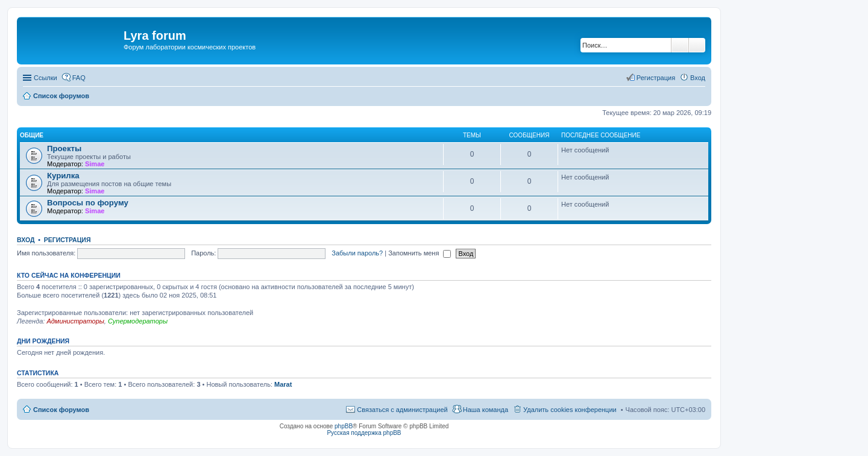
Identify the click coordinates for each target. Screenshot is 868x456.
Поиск (680, 45)
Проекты (64, 148)
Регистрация (68, 240)
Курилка (63, 176)
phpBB (344, 426)
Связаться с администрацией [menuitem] (402, 410)
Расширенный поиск (697, 45)
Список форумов (61, 410)
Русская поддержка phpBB (364, 433)
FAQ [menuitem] (79, 78)
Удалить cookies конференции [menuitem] (570, 410)
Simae (95, 164)
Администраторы (75, 321)
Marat (283, 384)
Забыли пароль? (357, 253)
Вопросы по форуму (88, 203)
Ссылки (46, 78)
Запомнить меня (420, 253)
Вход (26, 240)
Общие (32, 135)
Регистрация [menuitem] (656, 78)
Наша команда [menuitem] (486, 410)
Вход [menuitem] (698, 78)
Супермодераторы (138, 321)
